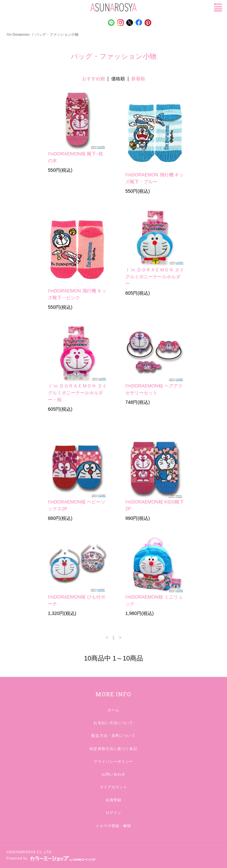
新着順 (138, 79)
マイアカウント (114, 787)
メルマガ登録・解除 (113, 826)
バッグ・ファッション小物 (57, 34)
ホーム (113, 710)
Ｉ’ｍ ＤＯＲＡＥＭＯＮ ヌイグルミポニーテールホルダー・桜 (77, 393)
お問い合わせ (114, 774)
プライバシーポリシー (113, 761)
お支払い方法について (113, 723)
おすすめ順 (93, 79)
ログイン (113, 813)
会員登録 (113, 800)
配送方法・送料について (113, 736)
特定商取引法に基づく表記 (113, 749)
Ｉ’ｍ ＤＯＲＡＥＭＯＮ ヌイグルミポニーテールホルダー (155, 277)
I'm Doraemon (18, 34)
